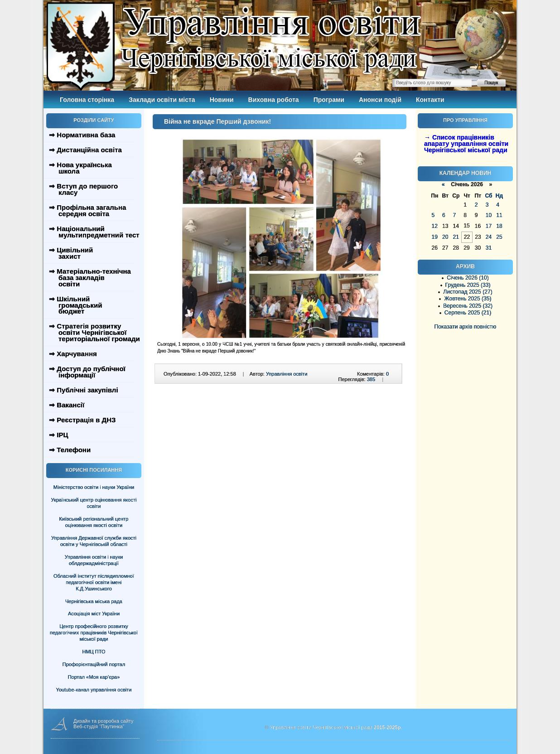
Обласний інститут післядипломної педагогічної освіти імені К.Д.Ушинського (94, 582)
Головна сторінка (87, 100)
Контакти (430, 100)
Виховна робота (274, 100)
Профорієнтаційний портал (94, 664)
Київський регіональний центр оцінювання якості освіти (94, 522)
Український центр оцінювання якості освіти (94, 503)
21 (456, 237)
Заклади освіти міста (162, 100)
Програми (329, 100)
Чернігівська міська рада (94, 601)
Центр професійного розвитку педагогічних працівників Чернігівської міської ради (94, 633)
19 (435, 237)
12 (435, 226)
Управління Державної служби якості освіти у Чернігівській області (94, 541)
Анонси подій (380, 100)
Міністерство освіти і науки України (94, 487)
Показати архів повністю (466, 327)
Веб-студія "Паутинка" (99, 726)
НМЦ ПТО (94, 652)
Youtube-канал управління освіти (94, 690)
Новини (222, 100)
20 (445, 237)
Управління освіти (287, 374)
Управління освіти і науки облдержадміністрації (94, 560)
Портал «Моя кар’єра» (94, 677)
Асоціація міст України (94, 614)
